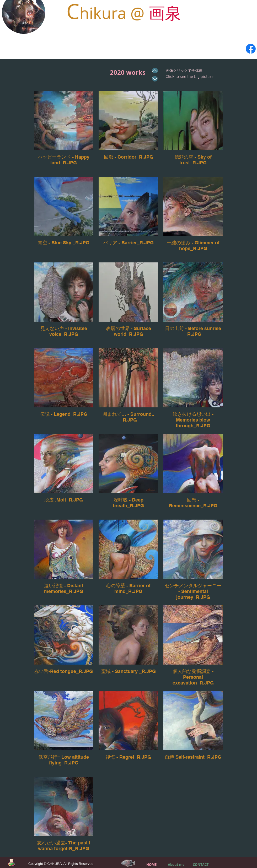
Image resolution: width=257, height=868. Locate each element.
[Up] (155, 71)
